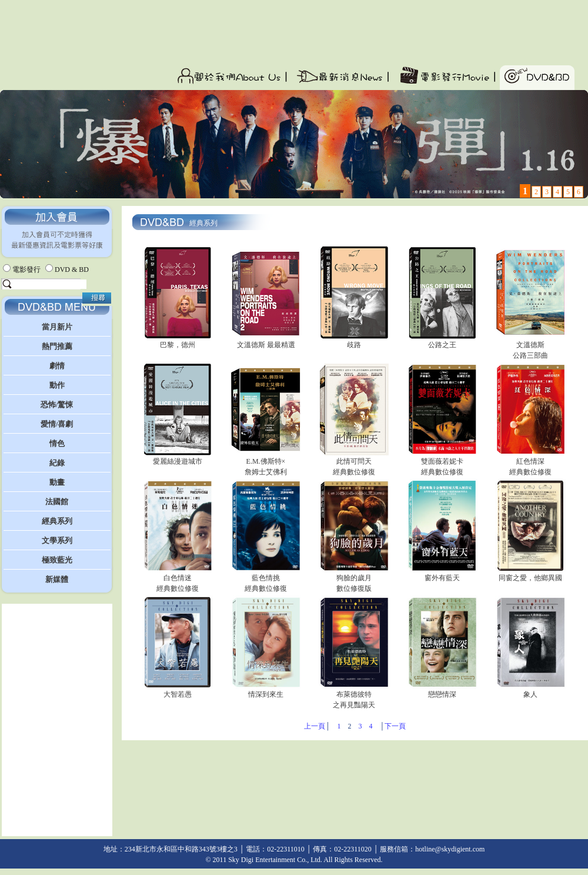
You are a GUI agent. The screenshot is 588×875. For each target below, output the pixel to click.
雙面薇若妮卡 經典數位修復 (442, 463)
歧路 (354, 341)
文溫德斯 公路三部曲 (530, 346)
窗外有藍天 (442, 574)
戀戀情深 (442, 691)
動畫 (57, 482)
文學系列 (57, 540)
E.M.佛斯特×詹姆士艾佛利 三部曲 (266, 468)
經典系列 (57, 521)
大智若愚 (178, 691)
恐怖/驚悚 (57, 405)
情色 (57, 443)
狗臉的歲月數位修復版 (354, 579)
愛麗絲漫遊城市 (178, 458)
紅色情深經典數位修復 (530, 463)
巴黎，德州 (178, 341)
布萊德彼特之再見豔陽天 (354, 696)
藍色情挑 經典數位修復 (266, 579)
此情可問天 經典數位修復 (354, 463)
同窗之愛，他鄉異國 (530, 574)
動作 (57, 385)
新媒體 (57, 579)
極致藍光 (57, 560)
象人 (530, 691)
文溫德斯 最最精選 (266, 341)
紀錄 (57, 463)
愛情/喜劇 (57, 424)
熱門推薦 (57, 346)
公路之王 (442, 341)
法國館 (57, 502)
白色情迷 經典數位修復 (178, 579)
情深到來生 (266, 691)
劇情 (57, 366)
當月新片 (57, 327)
